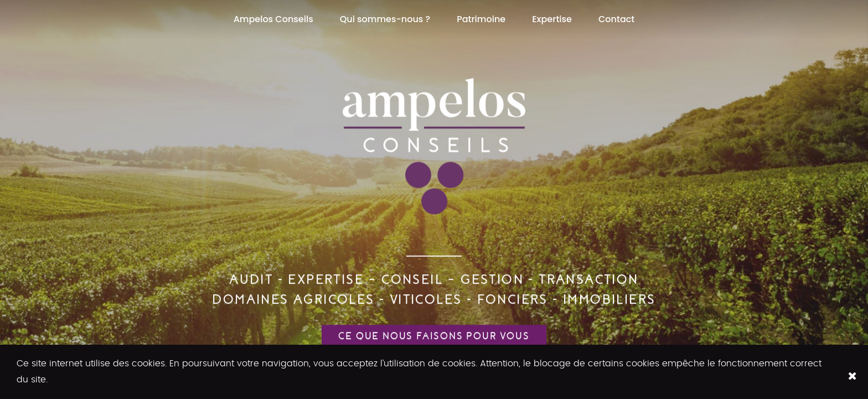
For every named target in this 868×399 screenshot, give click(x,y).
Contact (616, 19)
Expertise (552, 19)
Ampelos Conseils (273, 19)
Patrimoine (481, 19)
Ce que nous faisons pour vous (434, 336)
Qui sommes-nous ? (385, 19)
